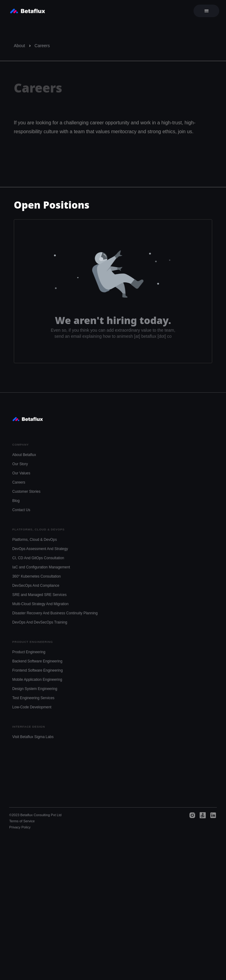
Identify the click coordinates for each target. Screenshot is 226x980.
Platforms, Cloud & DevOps (34, 540)
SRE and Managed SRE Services (39, 595)
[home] (26, 11)
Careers (42, 46)
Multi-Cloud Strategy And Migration (40, 604)
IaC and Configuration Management (41, 567)
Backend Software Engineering (37, 661)
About (19, 46)
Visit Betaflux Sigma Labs (33, 737)
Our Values (21, 473)
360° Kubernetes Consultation (36, 576)
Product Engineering (29, 652)
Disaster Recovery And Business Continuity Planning (55, 613)
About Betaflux (24, 455)
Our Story (20, 464)
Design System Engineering (35, 689)
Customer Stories (26, 492)
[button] (206, 11)
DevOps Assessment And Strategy (40, 549)
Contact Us (21, 510)
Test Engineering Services (33, 698)
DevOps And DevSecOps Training (40, 622)
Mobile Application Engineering (37, 680)
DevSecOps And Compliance (36, 586)
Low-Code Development (32, 707)
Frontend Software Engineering (38, 670)
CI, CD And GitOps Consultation (38, 558)
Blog (16, 501)
